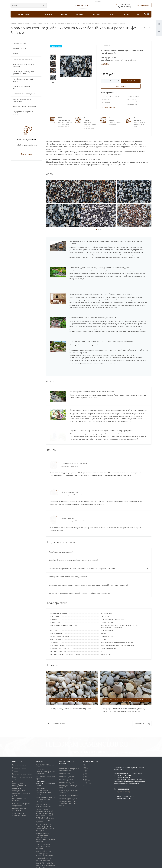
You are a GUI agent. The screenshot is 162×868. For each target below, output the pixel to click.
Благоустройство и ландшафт (24, 94)
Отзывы (15, 54)
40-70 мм (86, 754)
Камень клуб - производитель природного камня (24, 73)
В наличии (107, 46)
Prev (53, 52)
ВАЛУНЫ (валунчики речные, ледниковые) (44, 782)
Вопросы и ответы (19, 48)
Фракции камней (90, 738)
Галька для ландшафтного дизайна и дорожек (70, 705)
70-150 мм (86, 757)
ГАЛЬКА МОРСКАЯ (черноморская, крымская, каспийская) (45, 748)
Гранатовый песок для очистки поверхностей (44, 836)
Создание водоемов (67, 753)
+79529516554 (124, 4)
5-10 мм (86, 745)
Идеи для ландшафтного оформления (22, 100)
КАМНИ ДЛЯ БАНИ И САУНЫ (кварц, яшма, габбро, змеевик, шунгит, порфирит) (45, 804)
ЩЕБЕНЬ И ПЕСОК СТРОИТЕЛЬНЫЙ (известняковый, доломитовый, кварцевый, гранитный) (45, 814)
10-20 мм (86, 748)
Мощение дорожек (66, 756)
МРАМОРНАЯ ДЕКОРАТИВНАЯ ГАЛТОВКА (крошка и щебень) (44, 768)
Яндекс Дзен (148, 864)
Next (53, 83)
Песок (126, 14)
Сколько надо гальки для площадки (68, 768)
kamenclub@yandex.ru (125, 773)
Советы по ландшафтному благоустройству (69, 746)
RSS (149, 28)
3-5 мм (85, 742)
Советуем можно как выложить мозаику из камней (93, 318)
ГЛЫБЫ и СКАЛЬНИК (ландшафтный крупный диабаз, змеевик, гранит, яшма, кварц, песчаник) (45, 789)
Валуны (112, 14)
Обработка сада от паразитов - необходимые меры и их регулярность (102, 427)
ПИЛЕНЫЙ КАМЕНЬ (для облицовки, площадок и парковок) (45, 797)
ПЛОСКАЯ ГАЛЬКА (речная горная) (45, 754)
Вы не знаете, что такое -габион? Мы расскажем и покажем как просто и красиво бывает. (106, 243)
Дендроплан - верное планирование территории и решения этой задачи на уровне (108, 407)
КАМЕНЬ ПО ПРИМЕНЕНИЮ (41, 846)
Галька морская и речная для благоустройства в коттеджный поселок (101, 341)
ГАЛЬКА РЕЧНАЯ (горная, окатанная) (45, 743)
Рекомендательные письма (23, 59)
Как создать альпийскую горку (68, 763)
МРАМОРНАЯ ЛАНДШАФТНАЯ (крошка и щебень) (45, 760)
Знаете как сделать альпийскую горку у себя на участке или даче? (100, 268)
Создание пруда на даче (68, 775)
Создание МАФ (65, 750)
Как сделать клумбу (66, 759)
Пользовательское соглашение (24, 106)
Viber (137, 864)
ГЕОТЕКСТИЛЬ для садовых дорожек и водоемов (43, 823)
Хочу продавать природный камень (23, 113)
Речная (64, 14)
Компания (16, 738)
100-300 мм (87, 760)
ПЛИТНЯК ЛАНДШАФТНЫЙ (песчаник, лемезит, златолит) (46, 776)
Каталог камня (25, 14)
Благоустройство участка (66, 739)
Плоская (96, 14)
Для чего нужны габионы (68, 772)
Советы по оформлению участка (22, 87)
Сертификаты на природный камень (23, 80)
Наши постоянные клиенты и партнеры (23, 65)
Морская (80, 14)
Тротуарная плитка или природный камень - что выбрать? (68, 780)
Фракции (48, 14)
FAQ (137, 14)
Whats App (142, 864)
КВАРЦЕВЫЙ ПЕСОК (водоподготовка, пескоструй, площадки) (44, 830)
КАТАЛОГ (40, 738)
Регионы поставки (19, 43)
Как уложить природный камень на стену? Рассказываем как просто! (101, 294)
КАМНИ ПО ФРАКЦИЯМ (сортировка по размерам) (45, 841)
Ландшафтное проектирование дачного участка (92, 392)
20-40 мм (86, 751)
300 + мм (86, 763)
